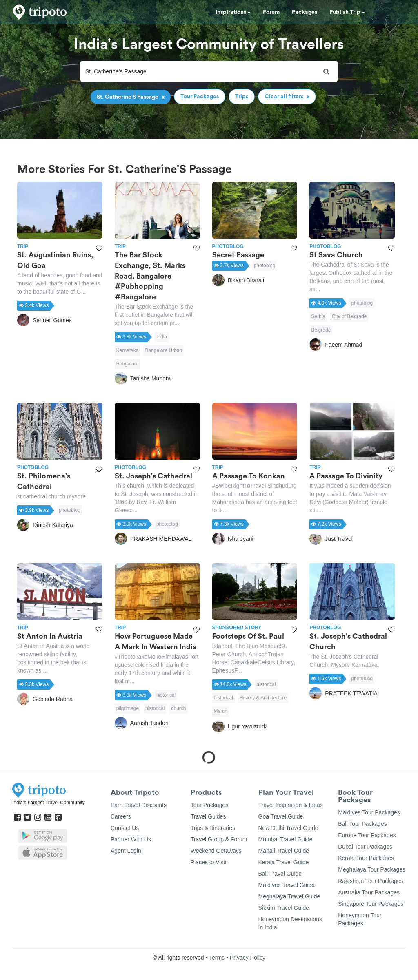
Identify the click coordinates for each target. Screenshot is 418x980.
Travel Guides (208, 816)
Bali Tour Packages (362, 824)
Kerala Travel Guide (284, 862)
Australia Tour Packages (369, 892)
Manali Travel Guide (284, 851)
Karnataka (128, 350)
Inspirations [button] (233, 12)
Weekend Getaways (216, 851)
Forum (271, 12)
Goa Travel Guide (281, 816)
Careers (121, 816)
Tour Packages (210, 805)
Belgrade (321, 330)
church (178, 708)
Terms (217, 958)
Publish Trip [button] (347, 12)
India (162, 337)
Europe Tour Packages (367, 835)
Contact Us (125, 828)
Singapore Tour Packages (371, 904)
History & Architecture (263, 698)
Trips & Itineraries (213, 828)
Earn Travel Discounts (139, 805)
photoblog (265, 265)
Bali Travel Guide (280, 874)
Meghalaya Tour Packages (372, 869)
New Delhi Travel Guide (288, 828)
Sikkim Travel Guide (284, 908)
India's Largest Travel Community (49, 803)
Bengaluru (128, 364)
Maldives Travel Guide (287, 885)
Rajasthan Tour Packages (370, 881)
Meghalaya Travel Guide (289, 896)
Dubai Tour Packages (365, 847)
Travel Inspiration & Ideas (291, 805)
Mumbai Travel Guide (286, 839)
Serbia (318, 316)
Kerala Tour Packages (366, 858)
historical (166, 695)
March (221, 711)
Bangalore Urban (163, 350)
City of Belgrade (349, 316)
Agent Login (126, 851)
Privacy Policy (248, 958)
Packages (305, 12)
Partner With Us (131, 839)
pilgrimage (128, 708)
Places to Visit (209, 862)
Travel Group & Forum (219, 839)
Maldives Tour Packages (369, 812)
